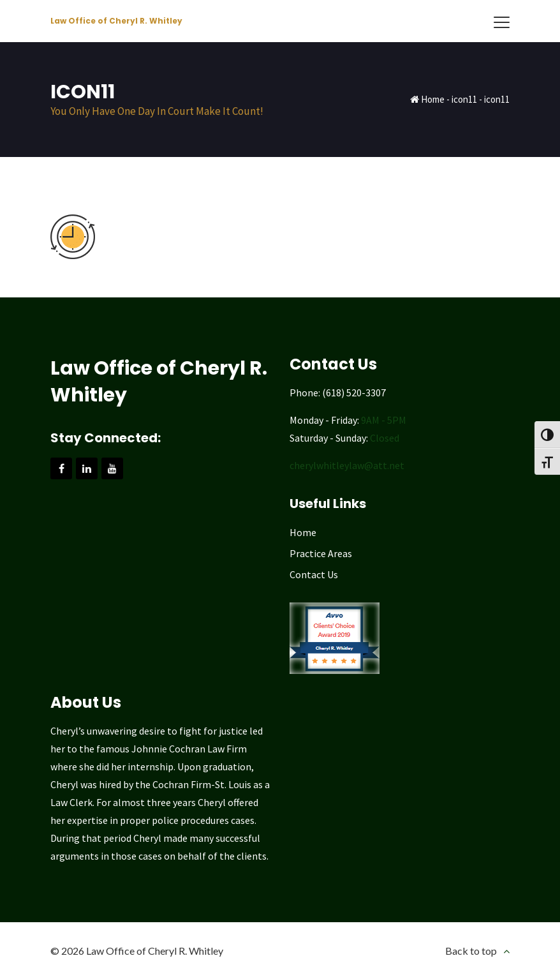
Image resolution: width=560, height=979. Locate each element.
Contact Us (314, 574)
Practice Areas (321, 553)
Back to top (471, 951)
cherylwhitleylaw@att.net (347, 465)
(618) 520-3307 (354, 392)
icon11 (464, 99)
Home (433, 99)
